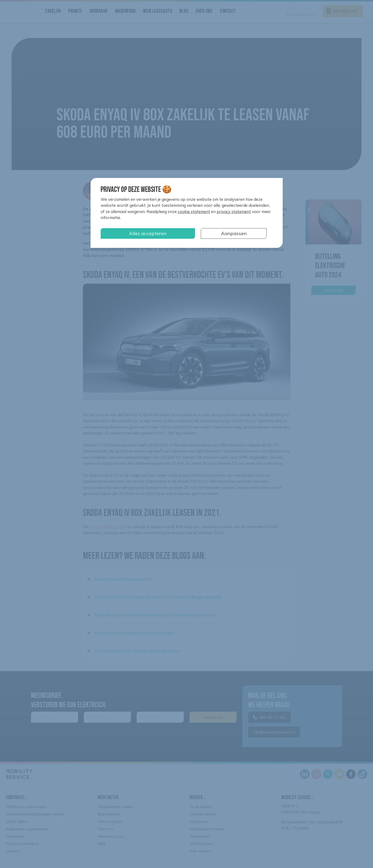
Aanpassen (234, 233)
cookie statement (194, 211)
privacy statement (234, 211)
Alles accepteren (148, 233)
